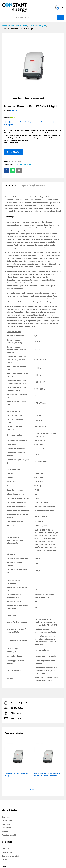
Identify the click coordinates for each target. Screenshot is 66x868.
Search (61, 17)
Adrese (5, 831)
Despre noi (7, 852)
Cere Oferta (13, 152)
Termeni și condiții (10, 856)
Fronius (14, 111)
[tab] (12, 187)
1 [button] (30, 789)
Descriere (10, 185)
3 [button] (36, 789)
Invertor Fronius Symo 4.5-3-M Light (18, 774)
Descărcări (7, 828)
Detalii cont (7, 820)
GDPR (4, 860)
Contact (6, 817)
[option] (18, 764)
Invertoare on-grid (22, 164)
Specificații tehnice (33, 185)
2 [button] (33, 789)
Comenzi (6, 824)
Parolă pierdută (9, 835)
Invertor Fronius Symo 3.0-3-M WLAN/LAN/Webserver (47, 774)
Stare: (7, 117)
